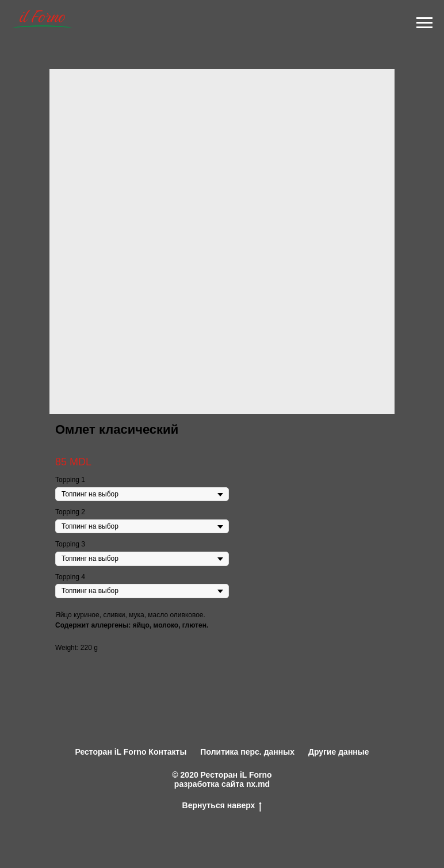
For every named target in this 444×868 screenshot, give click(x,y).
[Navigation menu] (424, 23)
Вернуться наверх (222, 805)
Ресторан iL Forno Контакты (131, 752)
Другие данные (339, 752)
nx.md (258, 784)
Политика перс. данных (247, 752)
